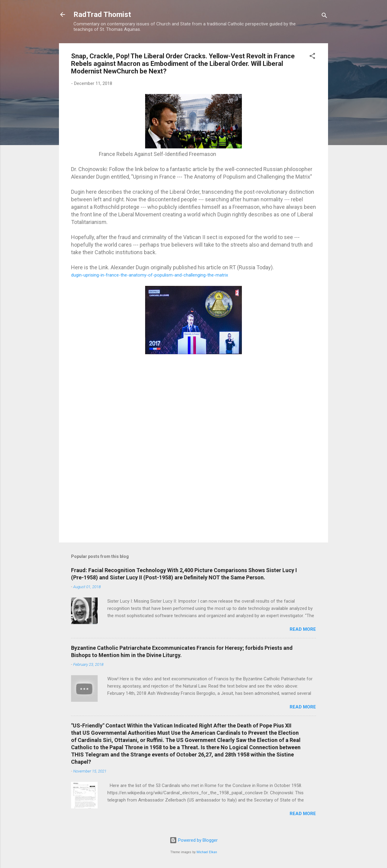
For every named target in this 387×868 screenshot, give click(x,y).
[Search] (324, 16)
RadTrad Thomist (102, 15)
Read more (303, 629)
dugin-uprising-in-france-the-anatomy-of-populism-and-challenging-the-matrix (150, 275)
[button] (312, 57)
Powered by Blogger (194, 840)
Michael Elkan (207, 852)
